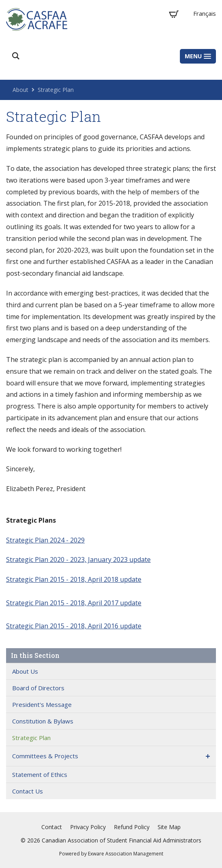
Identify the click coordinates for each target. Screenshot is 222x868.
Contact (52, 827)
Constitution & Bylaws (43, 721)
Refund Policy (132, 827)
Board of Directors (38, 688)
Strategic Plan (56, 90)
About (20, 90)
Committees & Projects (45, 756)
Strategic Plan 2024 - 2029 (45, 540)
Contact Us (28, 791)
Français (205, 13)
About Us (25, 671)
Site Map (169, 827)
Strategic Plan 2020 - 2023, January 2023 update (78, 560)
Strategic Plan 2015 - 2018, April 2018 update (74, 579)
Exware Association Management (126, 854)
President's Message (42, 704)
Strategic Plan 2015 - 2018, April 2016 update (74, 626)
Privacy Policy (88, 827)
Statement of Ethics (40, 774)
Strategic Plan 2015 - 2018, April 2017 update (74, 603)
